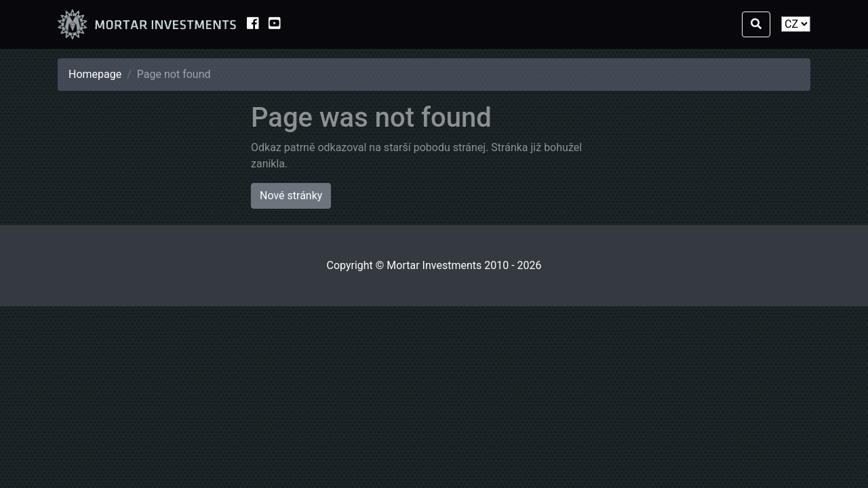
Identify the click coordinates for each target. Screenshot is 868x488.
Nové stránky (291, 196)
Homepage (95, 74)
